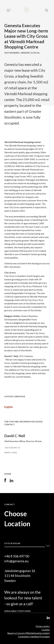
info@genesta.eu (16, 561)
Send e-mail (11, 452)
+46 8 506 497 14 (12, 448)
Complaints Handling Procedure (34, 636)
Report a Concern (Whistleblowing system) (29, 633)
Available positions (17, 611)
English (9, 407)
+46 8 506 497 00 (17, 556)
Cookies (46, 630)
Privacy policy (43, 626)
